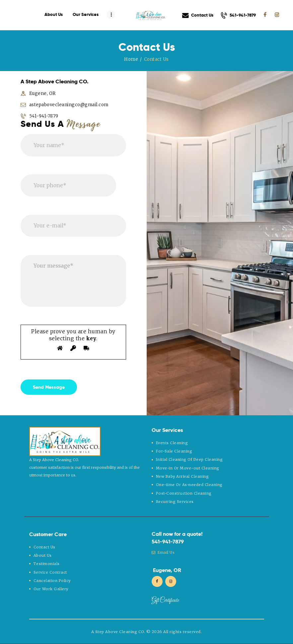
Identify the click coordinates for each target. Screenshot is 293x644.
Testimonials (47, 564)
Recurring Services (175, 502)
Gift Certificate (165, 601)
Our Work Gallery (51, 589)
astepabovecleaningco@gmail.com (69, 105)
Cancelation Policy (52, 581)
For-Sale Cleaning (174, 451)
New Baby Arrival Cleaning (183, 476)
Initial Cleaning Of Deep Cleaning (189, 459)
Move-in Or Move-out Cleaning (188, 468)
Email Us (163, 552)
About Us (43, 555)
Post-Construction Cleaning (184, 493)
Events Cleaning (172, 443)
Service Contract (50, 572)
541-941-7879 (168, 542)
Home (131, 59)
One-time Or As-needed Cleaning (189, 485)
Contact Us (44, 547)
